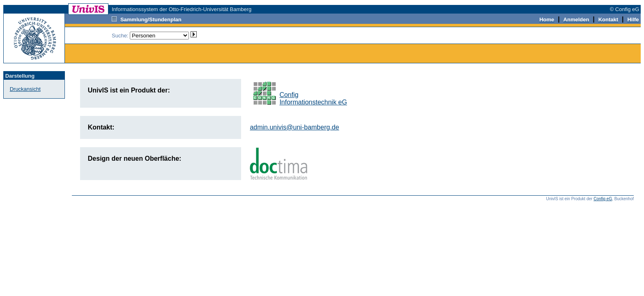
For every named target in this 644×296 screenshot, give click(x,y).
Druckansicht (25, 89)
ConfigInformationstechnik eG (313, 98)
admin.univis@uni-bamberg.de (294, 127)
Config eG (603, 199)
